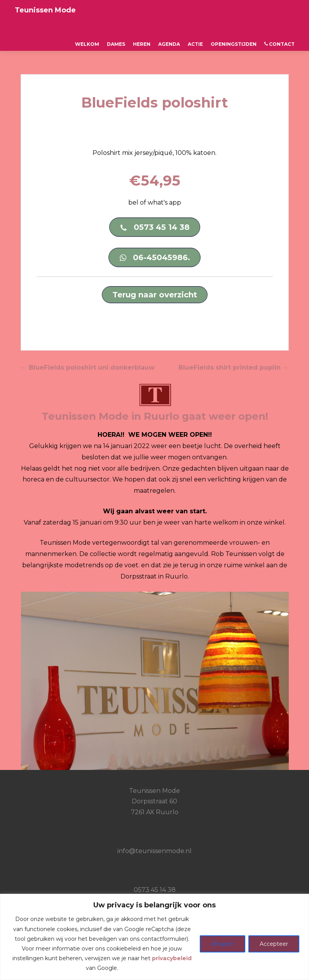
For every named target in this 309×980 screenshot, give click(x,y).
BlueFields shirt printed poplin (234, 367)
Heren (142, 44)
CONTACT (279, 44)
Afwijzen (223, 944)
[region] (154, 937)
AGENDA (169, 44)
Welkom (87, 44)
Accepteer (274, 944)
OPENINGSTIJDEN (234, 44)
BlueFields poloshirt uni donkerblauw (88, 367)
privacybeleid (172, 958)
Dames (116, 44)
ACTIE (195, 44)
